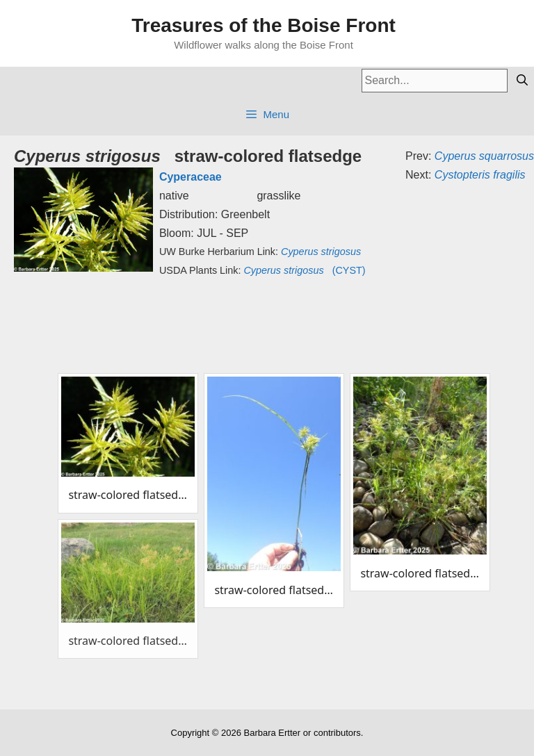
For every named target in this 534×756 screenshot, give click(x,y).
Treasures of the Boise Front (264, 25)
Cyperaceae (191, 177)
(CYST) (304, 270)
